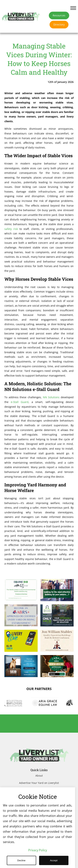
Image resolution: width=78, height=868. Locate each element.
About (39, 776)
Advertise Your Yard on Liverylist (39, 783)
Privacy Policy (38, 850)
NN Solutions (51, 397)
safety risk (11, 229)
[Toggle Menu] (73, 8)
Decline (21, 860)
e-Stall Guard (20, 402)
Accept (54, 860)
